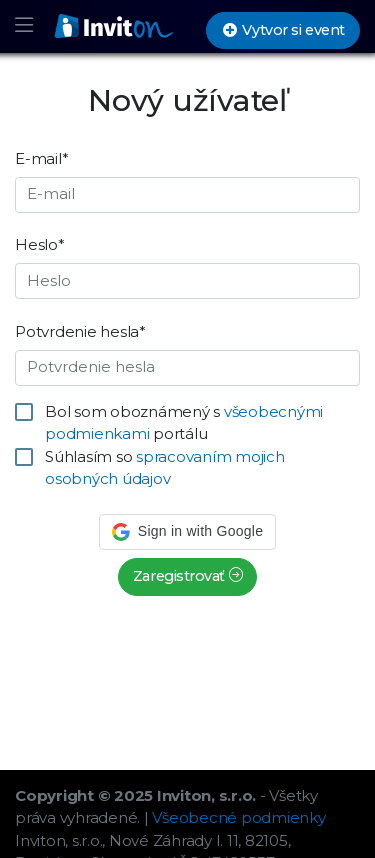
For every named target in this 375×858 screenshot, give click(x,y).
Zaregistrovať (187, 576)
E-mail (41, 158)
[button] (187, 532)
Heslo (40, 244)
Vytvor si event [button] (283, 30)
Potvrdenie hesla (80, 331)
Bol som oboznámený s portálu (184, 423)
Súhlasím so (165, 468)
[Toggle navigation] (24, 26)
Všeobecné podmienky (238, 817)
